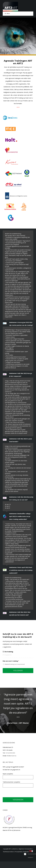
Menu (7, 14)
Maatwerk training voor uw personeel (15, 664)
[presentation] (16, 792)
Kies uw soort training (11, 661)
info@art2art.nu (11, 756)
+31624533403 (10, 753)
